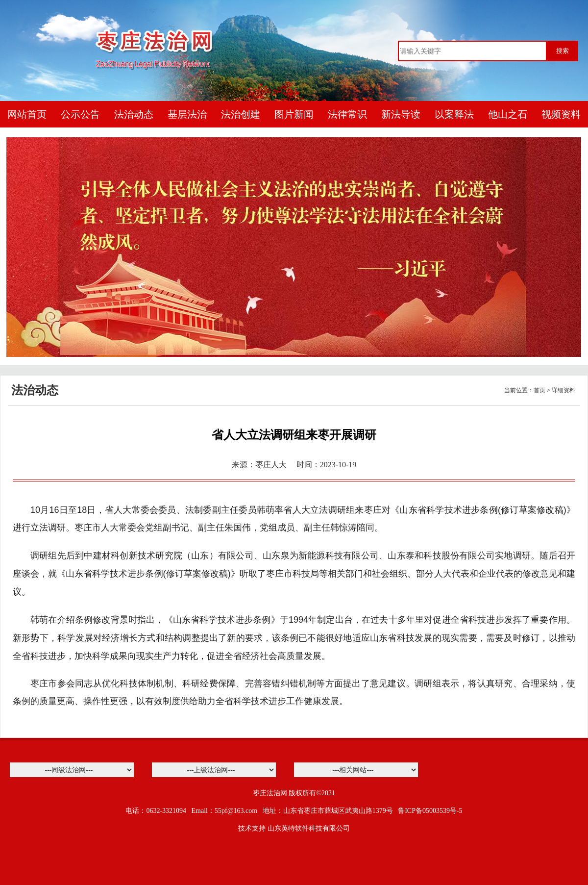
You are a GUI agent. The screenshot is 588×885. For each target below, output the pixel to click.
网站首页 (27, 114)
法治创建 (241, 114)
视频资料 (561, 114)
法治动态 (134, 114)
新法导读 (401, 114)
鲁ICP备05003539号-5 (430, 811)
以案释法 (454, 114)
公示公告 (80, 114)
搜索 (563, 51)
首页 (539, 390)
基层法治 (187, 114)
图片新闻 (294, 114)
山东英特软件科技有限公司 (309, 828)
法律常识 (347, 114)
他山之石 (508, 114)
